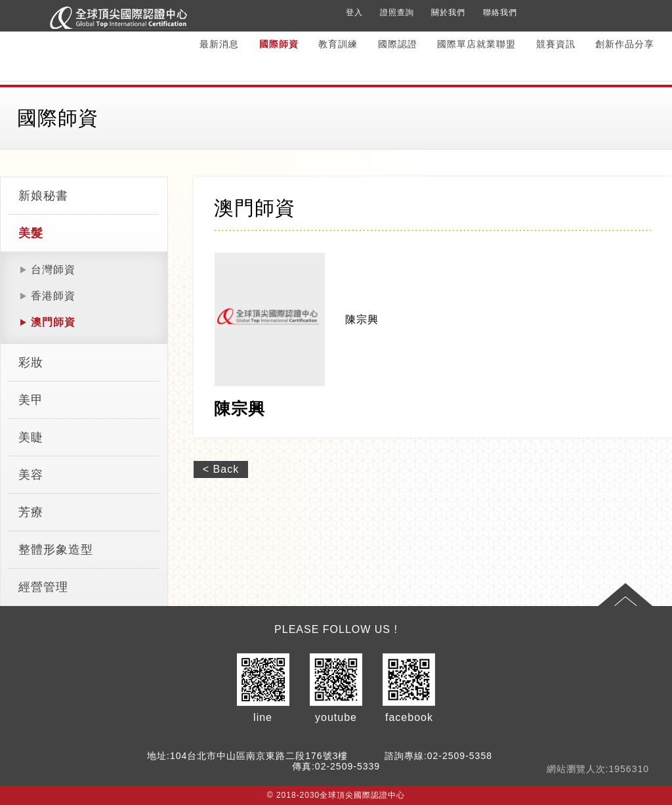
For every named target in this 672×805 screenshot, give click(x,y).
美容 (31, 475)
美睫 (31, 437)
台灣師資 (53, 270)
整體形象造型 (56, 550)
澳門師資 (53, 322)
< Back (221, 469)
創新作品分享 (625, 44)
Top (625, 595)
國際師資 (279, 44)
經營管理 (43, 587)
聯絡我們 (500, 12)
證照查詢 (397, 12)
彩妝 (31, 362)
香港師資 (53, 296)
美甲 (31, 400)
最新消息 (219, 44)
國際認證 (398, 44)
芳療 (31, 512)
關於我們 (448, 12)
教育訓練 (338, 44)
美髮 (31, 233)
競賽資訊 (556, 44)
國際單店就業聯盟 (476, 44)
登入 (354, 12)
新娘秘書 (43, 196)
